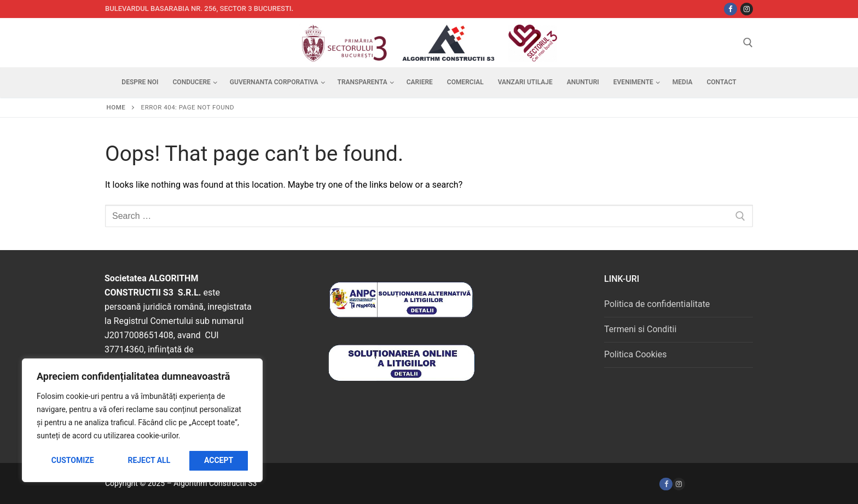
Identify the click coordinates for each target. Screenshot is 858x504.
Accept (219, 460)
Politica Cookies (635, 354)
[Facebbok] (730, 9)
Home (116, 107)
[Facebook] (666, 484)
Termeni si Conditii (640, 329)
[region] (142, 420)
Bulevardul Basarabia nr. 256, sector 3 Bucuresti (198, 8)
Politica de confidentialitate (657, 304)
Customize (73, 460)
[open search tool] (748, 43)
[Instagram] (747, 9)
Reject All (149, 460)
